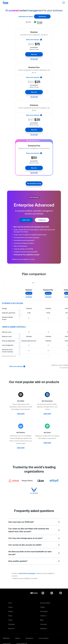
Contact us (42, 220)
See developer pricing (34, 184)
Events (10, 616)
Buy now (34, 54)
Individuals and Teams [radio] (26, 16)
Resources (11, 629)
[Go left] (4, 283)
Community (43, 624)
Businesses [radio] (42, 16)
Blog (43, 593)
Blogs (42, 620)
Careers (11, 607)
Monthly (29, 22)
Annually (40, 22)
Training (42, 607)
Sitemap (18, 638)
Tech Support (44, 611)
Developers (43, 629)
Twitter (52, 593)
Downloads (11, 624)
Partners (11, 611)
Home (10, 603)
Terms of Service (44, 638)
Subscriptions (29, 638)
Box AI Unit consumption (27, 573)
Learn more (26, 220)
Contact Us (43, 616)
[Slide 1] (35, 283)
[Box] (6, 3)
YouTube (34, 593)
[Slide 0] (33, 283)
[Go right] (64, 283)
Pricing (10, 620)
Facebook (61, 593)
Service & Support (45, 603)
